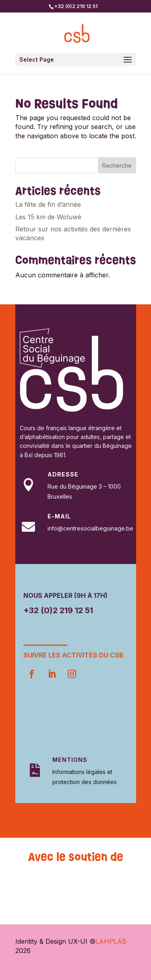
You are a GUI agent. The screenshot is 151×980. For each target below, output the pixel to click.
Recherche (117, 165)
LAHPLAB (111, 941)
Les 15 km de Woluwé (48, 217)
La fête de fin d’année (48, 204)
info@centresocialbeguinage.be (90, 528)
